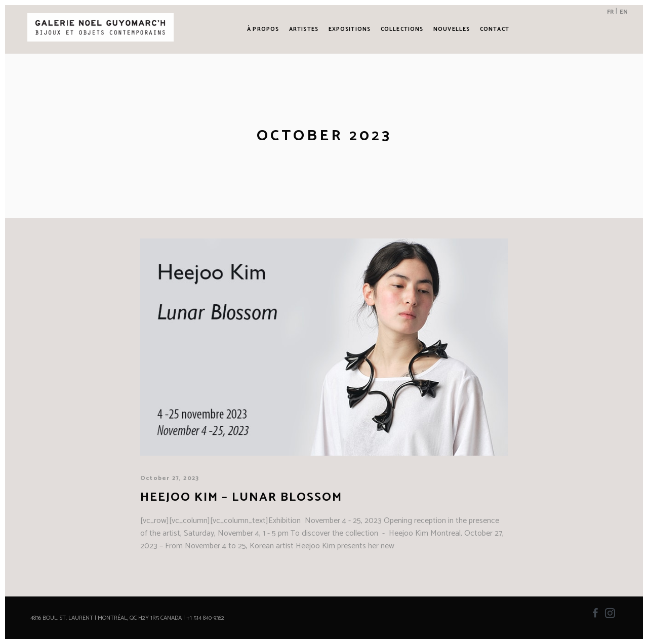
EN (624, 12)
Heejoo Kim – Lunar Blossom (241, 497)
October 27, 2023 (170, 478)
